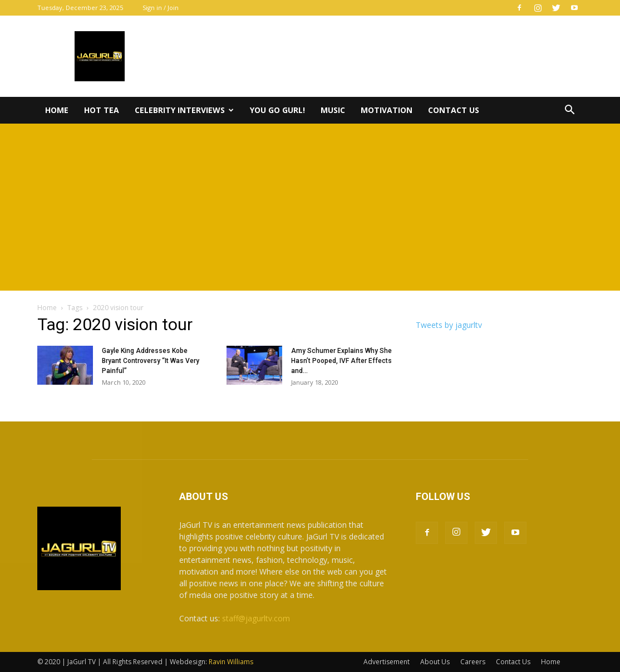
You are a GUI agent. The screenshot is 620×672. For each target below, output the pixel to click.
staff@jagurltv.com (256, 618)
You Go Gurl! (277, 110)
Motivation (387, 110)
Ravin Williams (232, 662)
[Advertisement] (310, 207)
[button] (569, 111)
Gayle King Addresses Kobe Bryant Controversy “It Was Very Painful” (151, 361)
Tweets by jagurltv (449, 325)
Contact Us (454, 110)
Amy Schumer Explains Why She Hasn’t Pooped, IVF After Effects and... (341, 361)
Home (57, 110)
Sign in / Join (161, 8)
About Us (435, 662)
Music (333, 110)
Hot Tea (102, 110)
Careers (473, 662)
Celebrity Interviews (184, 110)
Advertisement (387, 662)
